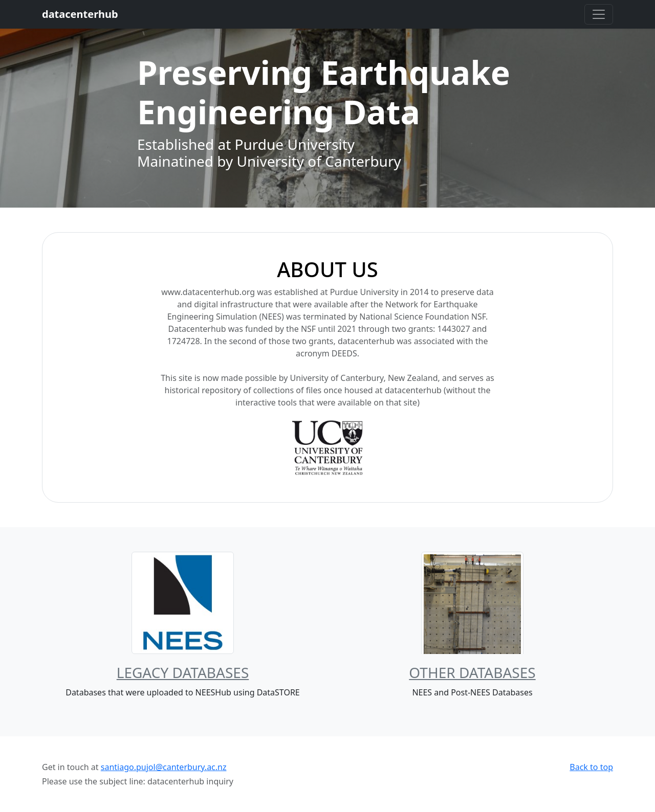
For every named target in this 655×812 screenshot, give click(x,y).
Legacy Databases (183, 672)
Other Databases (472, 672)
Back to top (591, 767)
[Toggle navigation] (599, 14)
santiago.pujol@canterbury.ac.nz (164, 767)
